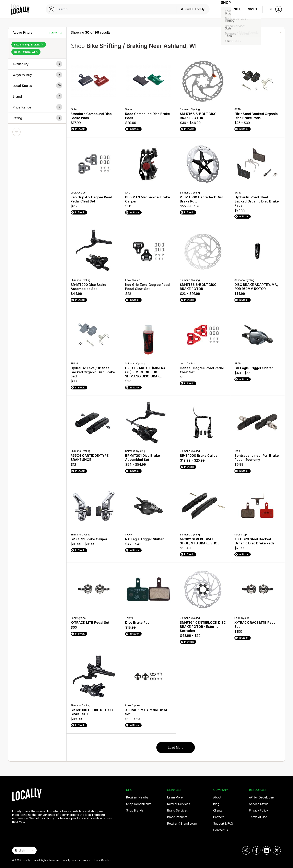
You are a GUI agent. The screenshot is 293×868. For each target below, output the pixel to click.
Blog (216, 804)
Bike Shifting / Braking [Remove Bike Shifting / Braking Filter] (29, 45)
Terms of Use (258, 817)
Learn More (175, 797)
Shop (223, 9)
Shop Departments (139, 804)
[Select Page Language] (24, 850)
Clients (218, 810)
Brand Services (178, 810)
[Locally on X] (277, 850)
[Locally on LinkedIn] (267, 850)
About (252, 9)
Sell (237, 9)
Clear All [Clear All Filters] (56, 33)
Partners (219, 817)
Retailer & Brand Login (182, 823)
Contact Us (221, 830)
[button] (37, 64)
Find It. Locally (188, 9)
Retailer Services (179, 804)
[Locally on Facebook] (256, 850)
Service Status (259, 804)
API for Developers (262, 797)
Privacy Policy (259, 810)
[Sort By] (260, 32)
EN (270, 9)
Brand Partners (177, 817)
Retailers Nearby (137, 797)
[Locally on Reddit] (246, 850)
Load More (176, 748)
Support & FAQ (223, 823)
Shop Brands (135, 810)
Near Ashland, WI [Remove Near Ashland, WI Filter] (26, 52)
